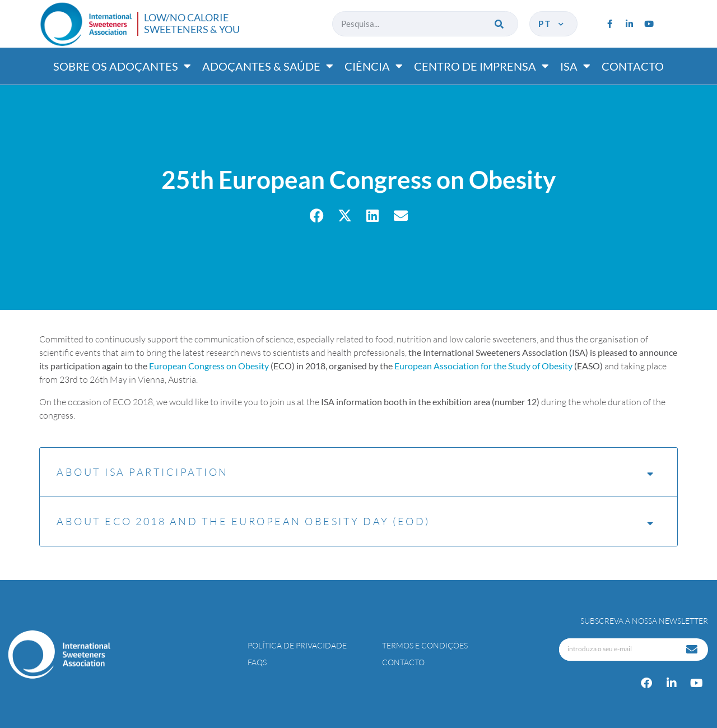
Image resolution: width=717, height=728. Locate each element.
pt (552, 24)
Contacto (633, 66)
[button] (317, 215)
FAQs (257, 662)
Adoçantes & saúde (268, 66)
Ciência (374, 66)
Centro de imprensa (481, 66)
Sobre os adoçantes (122, 66)
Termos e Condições (425, 645)
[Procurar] (500, 24)
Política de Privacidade (297, 645)
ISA (575, 66)
